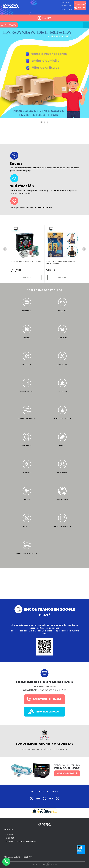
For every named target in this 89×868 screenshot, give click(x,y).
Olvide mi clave (66, 6)
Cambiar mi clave (66, 9)
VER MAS (27, 278)
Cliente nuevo (65, 2)
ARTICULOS (10, 25)
